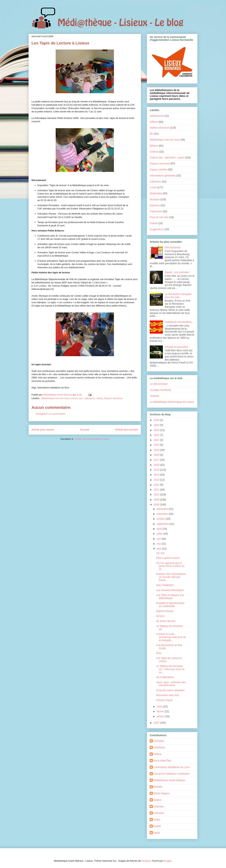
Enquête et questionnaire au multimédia (170, 605)
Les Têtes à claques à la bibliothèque (170, 597)
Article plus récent (43, 430)
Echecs (160, 616)
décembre (163, 509)
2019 (157, 450)
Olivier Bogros (161, 793)
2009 (157, 500)
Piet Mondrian (173, 247)
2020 (157, 445)
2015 (157, 470)
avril (159, 549)
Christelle (159, 741)
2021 (157, 440)
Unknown (159, 806)
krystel (157, 826)
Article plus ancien (127, 430)
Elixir (159, 653)
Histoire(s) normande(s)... (179, 322)
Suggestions (157, 229)
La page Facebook (160, 390)
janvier (161, 716)
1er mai (160, 553)
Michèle (158, 787)
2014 (157, 475)
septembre (163, 524)
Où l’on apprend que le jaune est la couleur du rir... (170, 566)
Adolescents (157, 116)
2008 (157, 505)
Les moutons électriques (170, 590)
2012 (157, 485)
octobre (161, 519)
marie (157, 833)
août (159, 529)
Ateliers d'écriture (160, 128)
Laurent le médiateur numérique (171, 774)
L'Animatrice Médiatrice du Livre (172, 767)
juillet (160, 534)
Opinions (155, 205)
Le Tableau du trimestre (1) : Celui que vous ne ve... (170, 669)
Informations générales (163, 176)
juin (159, 539)
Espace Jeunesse (113, 398)
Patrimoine (156, 211)
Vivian (157, 820)
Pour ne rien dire (159, 217)
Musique (155, 199)
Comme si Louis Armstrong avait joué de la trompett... (171, 637)
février (161, 711)
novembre (163, 514)
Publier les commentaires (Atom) (92, 439)
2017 (157, 460)
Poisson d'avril (164, 700)
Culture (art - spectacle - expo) (87, 398)
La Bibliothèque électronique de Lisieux (172, 402)
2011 (157, 490)
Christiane (159, 747)
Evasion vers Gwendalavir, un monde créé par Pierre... (171, 577)
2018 (157, 455)
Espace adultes (158, 170)
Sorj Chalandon (165, 585)
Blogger (168, 861)
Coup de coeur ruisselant (170, 690)
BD (151, 134)
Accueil (85, 430)
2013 (157, 480)
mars (160, 706)
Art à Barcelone (165, 677)
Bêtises (154, 146)
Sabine (157, 800)
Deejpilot (146, 861)
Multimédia (156, 193)
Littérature (155, 182)
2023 (157, 430)
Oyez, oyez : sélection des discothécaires (171, 684)
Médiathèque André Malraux (169, 780)
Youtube (154, 396)
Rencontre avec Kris (168, 695)
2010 (157, 495)
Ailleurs (154, 122)
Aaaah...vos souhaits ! (177, 272)
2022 (157, 435)
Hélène (157, 754)
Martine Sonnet (165, 611)
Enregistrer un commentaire (51, 414)
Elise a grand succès (168, 558)
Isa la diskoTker (162, 761)
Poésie (154, 223)
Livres (153, 187)
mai (159, 544)
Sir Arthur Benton (166, 621)
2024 (157, 425)
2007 (157, 723)
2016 (157, 465)
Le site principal (159, 384)
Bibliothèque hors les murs (55, 398)
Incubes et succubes (177, 347)
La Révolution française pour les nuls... (178, 296)
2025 (157, 420)
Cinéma (154, 152)
